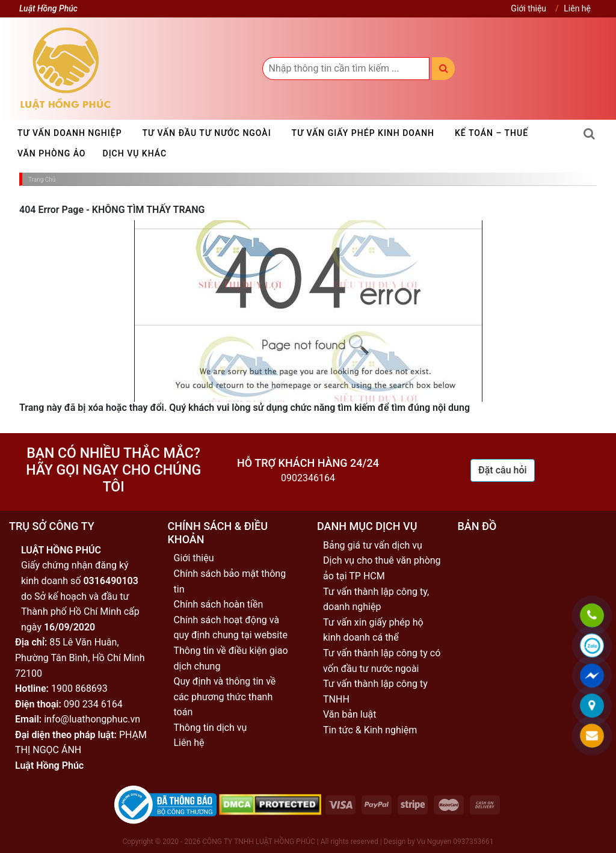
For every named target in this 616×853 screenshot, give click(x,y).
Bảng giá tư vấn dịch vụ (373, 545)
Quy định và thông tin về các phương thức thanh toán (225, 697)
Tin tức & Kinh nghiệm (370, 730)
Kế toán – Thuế (491, 133)
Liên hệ (577, 8)
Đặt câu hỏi (503, 470)
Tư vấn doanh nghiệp (70, 133)
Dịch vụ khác (135, 153)
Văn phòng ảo (52, 153)
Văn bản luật (350, 714)
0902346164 (308, 478)
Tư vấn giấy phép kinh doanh (363, 133)
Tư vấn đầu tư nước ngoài (207, 133)
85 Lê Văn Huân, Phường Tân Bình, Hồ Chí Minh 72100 (80, 657)
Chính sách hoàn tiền (219, 604)
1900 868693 (79, 688)
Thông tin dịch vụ (211, 728)
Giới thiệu (528, 8)
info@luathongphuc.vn (92, 719)
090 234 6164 (93, 704)
